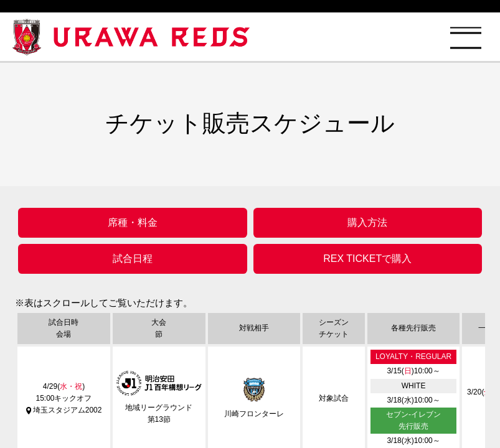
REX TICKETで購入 (367, 259)
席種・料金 (133, 222)
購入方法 (367, 222)
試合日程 (133, 259)
